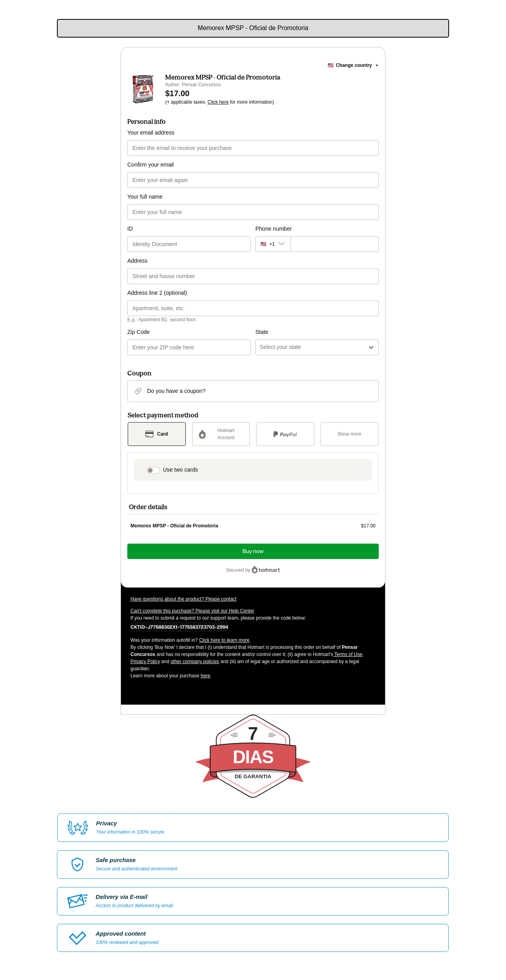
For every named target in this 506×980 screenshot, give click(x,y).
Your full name (145, 197)
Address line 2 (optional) (157, 293)
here (205, 676)
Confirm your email (150, 165)
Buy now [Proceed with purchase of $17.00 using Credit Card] (253, 551)
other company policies (195, 662)
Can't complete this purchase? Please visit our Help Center (192, 611)
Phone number (274, 229)
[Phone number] (335, 244)
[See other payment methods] (350, 434)
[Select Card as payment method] (157, 434)
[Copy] (179, 627)
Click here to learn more (224, 640)
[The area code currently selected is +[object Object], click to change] (273, 244)
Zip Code (139, 332)
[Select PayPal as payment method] (285, 434)
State (262, 332)
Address (137, 261)
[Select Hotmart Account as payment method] (221, 434)
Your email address (151, 133)
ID (130, 229)
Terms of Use (348, 654)
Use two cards (180, 470)
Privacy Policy (145, 662)
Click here (218, 102)
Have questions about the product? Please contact (183, 599)
